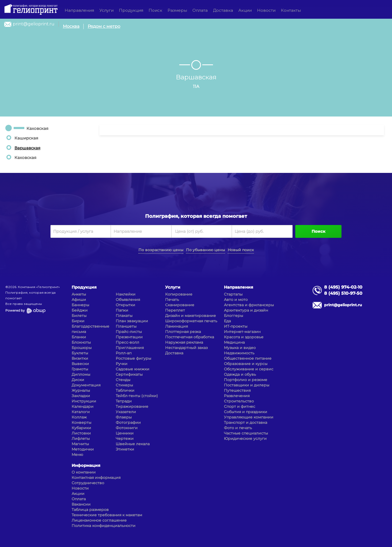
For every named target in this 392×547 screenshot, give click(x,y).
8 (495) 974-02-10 (343, 287)
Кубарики (81, 428)
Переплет (175, 310)
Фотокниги (127, 428)
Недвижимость (239, 353)
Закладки (81, 396)
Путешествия (237, 390)
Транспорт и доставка (246, 422)
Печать (172, 300)
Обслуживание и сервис (249, 369)
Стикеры (124, 385)
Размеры (177, 10)
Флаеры (124, 417)
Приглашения (130, 348)
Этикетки (125, 449)
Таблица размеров (90, 510)
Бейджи (80, 310)
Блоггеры (234, 316)
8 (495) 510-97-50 (343, 293)
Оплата (200, 10)
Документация (86, 385)
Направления (79, 10)
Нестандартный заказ (186, 348)
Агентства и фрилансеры (249, 305)
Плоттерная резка (183, 332)
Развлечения (237, 396)
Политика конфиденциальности (104, 526)
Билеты (79, 316)
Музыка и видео (240, 348)
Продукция (131, 10)
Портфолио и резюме (246, 380)
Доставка (223, 10)
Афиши (79, 300)
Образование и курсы (246, 364)
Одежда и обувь (240, 374)
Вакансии (81, 504)
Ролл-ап (124, 353)
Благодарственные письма (90, 329)
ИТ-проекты (236, 326)
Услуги (106, 10)
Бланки (79, 337)
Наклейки (126, 294)
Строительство (239, 401)
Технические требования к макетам (107, 515)
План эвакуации (132, 321)
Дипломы (81, 374)
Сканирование (180, 305)
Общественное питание (248, 358)
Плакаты (124, 316)
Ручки (122, 364)
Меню (77, 455)
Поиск (155, 10)
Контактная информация (96, 478)
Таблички (125, 390)
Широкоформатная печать (191, 321)
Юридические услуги (245, 439)
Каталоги (81, 412)
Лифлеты (81, 439)
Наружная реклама (184, 342)
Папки (122, 310)
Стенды (123, 380)
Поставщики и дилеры (247, 385)
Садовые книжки (133, 369)
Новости (266, 10)
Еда (227, 321)
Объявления (128, 300)
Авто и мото (236, 300)
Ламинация (176, 326)
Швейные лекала (133, 444)
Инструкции (84, 401)
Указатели (126, 412)
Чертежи (125, 439)
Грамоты (80, 369)
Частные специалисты (246, 433)
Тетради (124, 401)
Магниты (80, 444)
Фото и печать (238, 428)
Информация (86, 465)
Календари (83, 406)
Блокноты (81, 342)
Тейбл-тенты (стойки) (137, 396)
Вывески (80, 364)
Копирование (179, 294)
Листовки (81, 433)
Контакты (291, 10)
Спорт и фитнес (240, 406)
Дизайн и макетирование (191, 316)
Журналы (81, 390)
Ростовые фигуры (133, 358)
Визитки (80, 358)
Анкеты (79, 294)
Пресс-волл (127, 342)
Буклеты (80, 353)
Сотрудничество (88, 483)
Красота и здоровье (244, 337)
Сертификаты (129, 374)
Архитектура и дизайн (246, 310)
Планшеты (126, 326)
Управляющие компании (249, 417)
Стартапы (233, 294)
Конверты (81, 422)
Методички (83, 449)
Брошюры (82, 348)
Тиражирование (132, 406)
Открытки (125, 305)
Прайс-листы (129, 332)
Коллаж (79, 417)
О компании (84, 472)
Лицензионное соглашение (99, 520)
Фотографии (128, 422)
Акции (245, 10)
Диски (78, 380)
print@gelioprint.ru (34, 24)
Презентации (129, 337)
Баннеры (80, 305)
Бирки (78, 321)
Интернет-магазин (242, 332)
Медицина (234, 342)
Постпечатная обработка (190, 337)
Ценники (125, 433)
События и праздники (246, 412)
